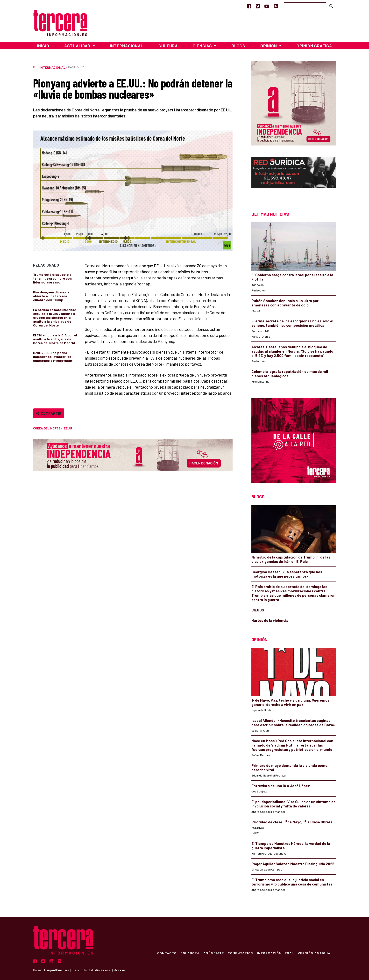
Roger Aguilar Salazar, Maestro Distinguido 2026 (293, 864)
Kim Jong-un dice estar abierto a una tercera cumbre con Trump (52, 296)
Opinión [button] (269, 46)
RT (35, 67)
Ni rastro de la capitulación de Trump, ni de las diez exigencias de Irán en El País (291, 559)
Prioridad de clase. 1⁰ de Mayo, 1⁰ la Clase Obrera (292, 822)
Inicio (43, 46)
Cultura (168, 46)
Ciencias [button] (203, 46)
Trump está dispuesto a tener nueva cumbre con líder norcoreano (52, 278)
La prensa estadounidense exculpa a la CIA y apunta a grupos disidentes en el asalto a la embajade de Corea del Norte (55, 317)
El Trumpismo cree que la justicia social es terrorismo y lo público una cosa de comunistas (292, 882)
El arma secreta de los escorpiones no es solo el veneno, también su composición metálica (292, 323)
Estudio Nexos (99, 970)
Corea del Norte (47, 428)
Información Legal (275, 953)
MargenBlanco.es (57, 970)
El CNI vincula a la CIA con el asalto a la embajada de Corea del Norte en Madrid (55, 339)
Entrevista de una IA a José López (281, 786)
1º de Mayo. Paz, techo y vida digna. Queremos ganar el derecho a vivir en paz (290, 702)
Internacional (127, 46)
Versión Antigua (314, 953)
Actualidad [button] (78, 46)
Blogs (238, 46)
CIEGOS (258, 610)
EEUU (68, 428)
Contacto (167, 953)
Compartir (49, 413)
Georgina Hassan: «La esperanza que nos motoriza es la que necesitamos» (287, 574)
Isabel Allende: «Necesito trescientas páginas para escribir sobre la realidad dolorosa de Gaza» (293, 723)
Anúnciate (213, 953)
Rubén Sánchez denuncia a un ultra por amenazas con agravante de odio (285, 303)
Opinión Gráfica (314, 46)
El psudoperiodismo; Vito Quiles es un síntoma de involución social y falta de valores (294, 804)
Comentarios (240, 953)
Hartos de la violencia (270, 620)
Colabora (190, 953)
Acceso (120, 970)
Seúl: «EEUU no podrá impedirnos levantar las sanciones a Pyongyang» (53, 357)
